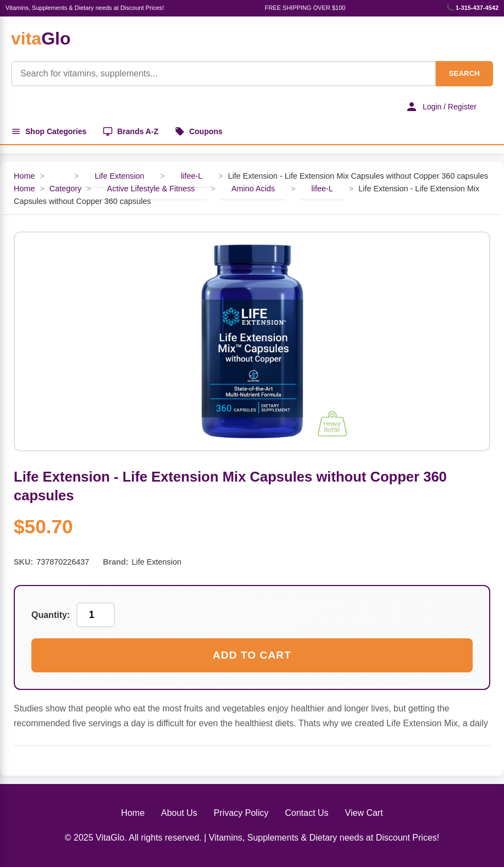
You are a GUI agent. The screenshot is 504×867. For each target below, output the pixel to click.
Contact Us (306, 813)
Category (65, 189)
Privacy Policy (241, 813)
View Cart (364, 813)
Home (24, 176)
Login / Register (441, 107)
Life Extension (119, 176)
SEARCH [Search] (464, 73)
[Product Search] (223, 74)
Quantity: (51, 615)
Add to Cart (252, 655)
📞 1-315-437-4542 (472, 8)
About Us (179, 813)
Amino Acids (253, 189)
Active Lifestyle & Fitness (151, 189)
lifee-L (192, 176)
